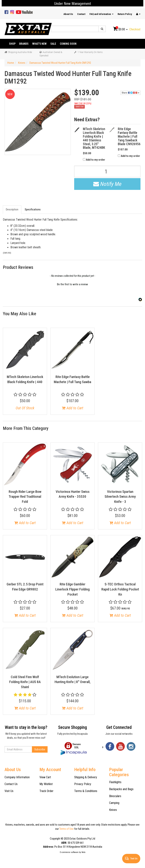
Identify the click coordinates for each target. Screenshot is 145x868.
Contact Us (11, 784)
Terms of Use (66, 829)
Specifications (33, 209)
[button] (72, 284)
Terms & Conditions (86, 791)
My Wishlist (46, 784)
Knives (113, 810)
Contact (81, 14)
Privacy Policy (83, 784)
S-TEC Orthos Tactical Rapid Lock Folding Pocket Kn (120, 589)
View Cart (45, 777)
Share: (130, 93)
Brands (24, 44)
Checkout (135, 29)
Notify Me (107, 184)
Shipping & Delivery (86, 777)
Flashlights (115, 782)
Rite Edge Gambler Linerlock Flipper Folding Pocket (72, 589)
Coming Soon (68, 44)
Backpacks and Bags (121, 789)
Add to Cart (73, 408)
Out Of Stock (25, 408)
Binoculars (115, 796)
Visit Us (9, 791)
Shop (12, 44)
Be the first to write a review (72, 284)
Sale (53, 44)
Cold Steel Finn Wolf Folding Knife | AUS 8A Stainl (25, 682)
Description (12, 209)
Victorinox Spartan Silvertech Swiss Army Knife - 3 (120, 497)
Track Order (46, 791)
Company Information (17, 777)
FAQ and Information (101, 14)
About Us (68, 14)
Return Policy (125, 14)
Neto (83, 852)
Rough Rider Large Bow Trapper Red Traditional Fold (25, 497)
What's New (39, 44)
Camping (114, 803)
